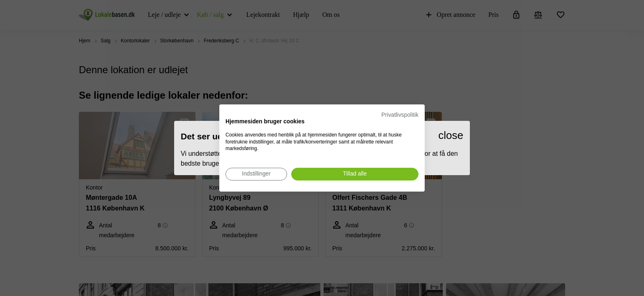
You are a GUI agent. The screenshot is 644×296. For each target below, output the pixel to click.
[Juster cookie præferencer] (256, 174)
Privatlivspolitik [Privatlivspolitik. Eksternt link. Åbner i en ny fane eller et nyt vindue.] (400, 115)
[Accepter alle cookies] (355, 174)
